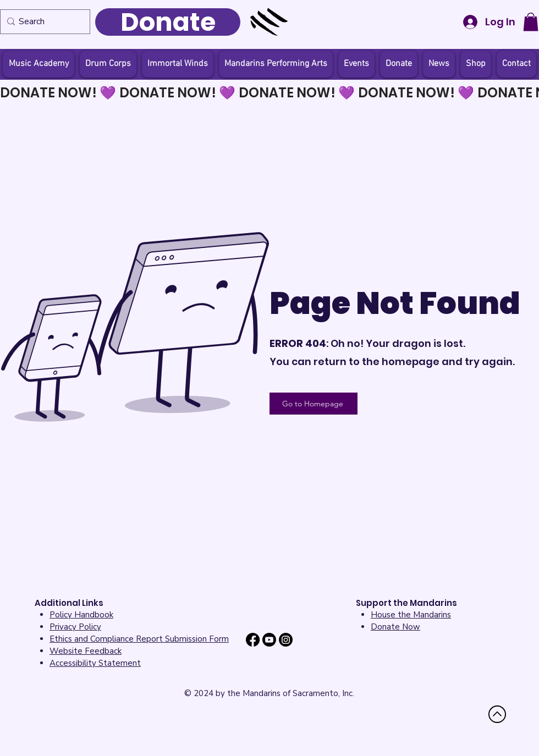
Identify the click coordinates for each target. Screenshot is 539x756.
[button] (531, 22)
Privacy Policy (75, 627)
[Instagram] (286, 640)
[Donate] (168, 22)
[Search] (43, 22)
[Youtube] (269, 640)
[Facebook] (253, 640)
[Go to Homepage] (313, 404)
